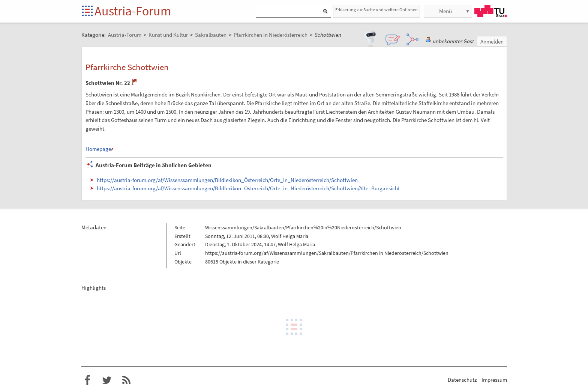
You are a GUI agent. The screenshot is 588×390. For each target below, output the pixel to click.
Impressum (494, 380)
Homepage (98, 149)
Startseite (88, 11)
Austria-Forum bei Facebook (87, 380)
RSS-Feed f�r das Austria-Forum (126, 380)
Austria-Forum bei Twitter (107, 380)
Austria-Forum (133, 11)
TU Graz (490, 11)
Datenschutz (462, 380)
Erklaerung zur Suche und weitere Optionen (376, 10)
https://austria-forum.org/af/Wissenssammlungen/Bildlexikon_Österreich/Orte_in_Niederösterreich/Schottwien (227, 180)
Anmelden (492, 41)
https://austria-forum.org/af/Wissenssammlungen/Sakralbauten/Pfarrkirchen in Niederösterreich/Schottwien (327, 253)
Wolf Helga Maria (290, 236)
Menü (445, 11)
